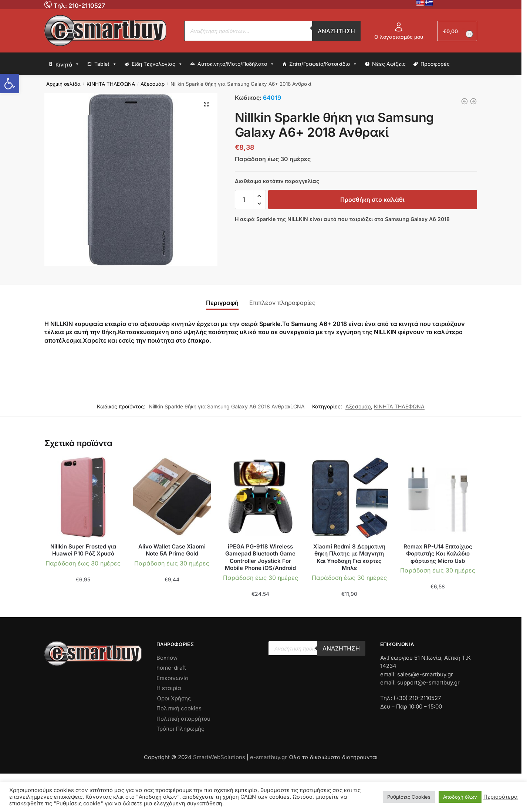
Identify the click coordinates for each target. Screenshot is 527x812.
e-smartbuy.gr (268, 757)
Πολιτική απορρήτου (183, 719)
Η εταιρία (169, 688)
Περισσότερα (501, 797)
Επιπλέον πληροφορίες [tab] (282, 303)
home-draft (171, 668)
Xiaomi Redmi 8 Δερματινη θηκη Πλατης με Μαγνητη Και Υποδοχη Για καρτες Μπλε (349, 557)
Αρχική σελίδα (63, 84)
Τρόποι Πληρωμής (180, 729)
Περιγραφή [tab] (222, 303)
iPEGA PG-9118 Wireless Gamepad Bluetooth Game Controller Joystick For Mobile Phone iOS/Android (260, 557)
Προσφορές (435, 64)
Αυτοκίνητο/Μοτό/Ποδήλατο (236, 64)
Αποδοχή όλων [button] (460, 797)
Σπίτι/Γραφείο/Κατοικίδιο (323, 64)
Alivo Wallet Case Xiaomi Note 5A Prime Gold (172, 550)
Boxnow (167, 658)
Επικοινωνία (173, 678)
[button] (10, 84)
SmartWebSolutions (220, 757)
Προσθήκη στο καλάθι (372, 200)
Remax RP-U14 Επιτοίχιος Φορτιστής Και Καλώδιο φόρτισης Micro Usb (438, 554)
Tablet (106, 64)
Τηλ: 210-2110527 (79, 6)
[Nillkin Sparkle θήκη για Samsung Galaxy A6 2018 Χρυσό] (473, 101)
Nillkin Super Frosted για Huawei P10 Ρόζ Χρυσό (83, 550)
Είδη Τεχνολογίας (157, 64)
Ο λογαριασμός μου (399, 31)
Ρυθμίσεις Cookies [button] (409, 797)
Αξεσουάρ (153, 84)
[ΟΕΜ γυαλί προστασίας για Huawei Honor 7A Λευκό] (464, 101)
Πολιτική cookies (179, 708)
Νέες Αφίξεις (389, 64)
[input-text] (244, 200)
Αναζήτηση (336, 31)
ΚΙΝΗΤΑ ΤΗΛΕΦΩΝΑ (111, 84)
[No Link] (49, 4)
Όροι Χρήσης (174, 698)
